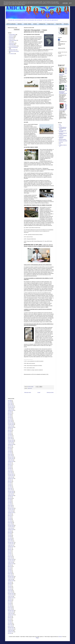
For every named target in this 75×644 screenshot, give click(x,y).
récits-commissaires (13, 46)
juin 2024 (10, 432)
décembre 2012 (11, 628)
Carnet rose (11, 39)
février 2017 (10, 557)
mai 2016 (10, 569)
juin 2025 (10, 415)
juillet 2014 (10, 601)
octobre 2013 (10, 613)
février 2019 (10, 522)
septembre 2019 (11, 513)
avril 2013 (10, 622)
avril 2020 (10, 503)
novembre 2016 (11, 561)
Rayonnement (12, 43)
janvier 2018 (10, 541)
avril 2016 (10, 571)
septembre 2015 (11, 581)
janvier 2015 (10, 592)
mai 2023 (10, 450)
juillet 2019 (10, 515)
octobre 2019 (10, 511)
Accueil (39, 392)
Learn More (65, 3)
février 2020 (10, 506)
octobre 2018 (10, 528)
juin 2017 (10, 551)
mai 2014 (10, 603)
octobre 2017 (10, 545)
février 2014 (10, 608)
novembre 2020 (11, 493)
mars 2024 (10, 436)
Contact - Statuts (27, 24)
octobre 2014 (10, 596)
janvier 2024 (10, 439)
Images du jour (51, 24)
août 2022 (10, 463)
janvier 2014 (10, 609)
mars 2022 (10, 470)
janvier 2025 (10, 422)
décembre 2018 (11, 525)
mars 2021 (10, 487)
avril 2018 (10, 537)
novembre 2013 (11, 612)
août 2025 (10, 412)
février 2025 (10, 420)
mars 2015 (10, 589)
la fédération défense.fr (61, 138)
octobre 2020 (10, 494)
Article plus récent (28, 392)
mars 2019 (10, 521)
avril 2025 (10, 417)
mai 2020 (10, 501)
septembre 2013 (11, 615)
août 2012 (10, 633)
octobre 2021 (10, 477)
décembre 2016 (11, 559)
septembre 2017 (11, 547)
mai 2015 (10, 586)
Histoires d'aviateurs (63, 136)
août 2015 (10, 582)
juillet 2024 (10, 430)
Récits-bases (11, 45)
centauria (60, 637)
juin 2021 (10, 483)
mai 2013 (10, 620)
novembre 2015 (11, 578)
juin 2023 (10, 449)
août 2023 (10, 446)
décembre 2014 (11, 594)
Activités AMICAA (12, 35)
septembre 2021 (11, 478)
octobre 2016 (10, 562)
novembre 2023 (11, 442)
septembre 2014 (11, 598)
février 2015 (10, 591)
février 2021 (10, 488)
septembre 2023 (11, 444)
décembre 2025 (11, 406)
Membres (20, 24)
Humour (10, 42)
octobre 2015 (10, 579)
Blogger (37, 638)
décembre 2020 (11, 491)
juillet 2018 (10, 532)
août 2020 (10, 497)
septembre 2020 (11, 496)
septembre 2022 (11, 461)
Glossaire (66, 24)
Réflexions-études (12, 50)
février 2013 (10, 625)
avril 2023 (10, 452)
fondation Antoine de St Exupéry (63, 134)
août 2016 (10, 565)
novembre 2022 (11, 459)
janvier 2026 (10, 405)
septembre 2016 (11, 564)
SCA (60, 144)
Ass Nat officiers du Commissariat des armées (63, 128)
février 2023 (10, 454)
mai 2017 (10, 552)
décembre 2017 (11, 542)
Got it (70, 3)
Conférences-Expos (13, 40)
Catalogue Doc (42, 24)
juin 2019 (10, 517)
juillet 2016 (10, 567)
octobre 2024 (10, 426)
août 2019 (10, 514)
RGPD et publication (11, 24)
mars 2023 (10, 453)
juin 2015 (10, 585)
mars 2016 (10, 572)
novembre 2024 (11, 425)
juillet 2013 (10, 618)
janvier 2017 (10, 558)
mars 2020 (10, 504)
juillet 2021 (10, 481)
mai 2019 (10, 518)
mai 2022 (10, 467)
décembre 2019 (11, 508)
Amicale (35, 24)
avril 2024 (10, 434)
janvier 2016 (10, 575)
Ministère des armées (63, 141)
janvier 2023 (10, 456)
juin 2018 (10, 534)
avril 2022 (10, 469)
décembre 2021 (11, 474)
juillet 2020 (10, 498)
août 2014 (10, 599)
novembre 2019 (11, 510)
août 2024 (10, 429)
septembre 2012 (11, 632)
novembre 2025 (11, 408)
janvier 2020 (10, 507)
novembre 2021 (11, 476)
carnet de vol (30, 388)
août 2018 (10, 531)
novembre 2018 (11, 527)
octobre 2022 (10, 460)
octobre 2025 (10, 409)
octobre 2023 (10, 443)
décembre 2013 (11, 611)
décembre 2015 (11, 576)
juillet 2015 (10, 584)
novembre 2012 (11, 629)
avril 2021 (10, 486)
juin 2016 (10, 568)
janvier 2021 (10, 490)
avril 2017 (10, 554)
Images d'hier (59, 24)
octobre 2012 (10, 630)
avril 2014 (10, 605)
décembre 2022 (11, 457)
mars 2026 (10, 402)
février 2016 (10, 574)
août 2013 (10, 616)
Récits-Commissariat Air (13, 47)
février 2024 (10, 437)
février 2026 (10, 403)
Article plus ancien (50, 392)
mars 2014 (10, 606)
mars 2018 (10, 538)
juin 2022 (10, 466)
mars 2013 (10, 623)
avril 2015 (10, 588)
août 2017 (10, 548)
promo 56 (61, 142)
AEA (60, 124)
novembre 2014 (11, 595)
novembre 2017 (11, 544)
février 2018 (10, 540)
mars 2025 (10, 419)
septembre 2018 (11, 530)
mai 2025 (10, 416)
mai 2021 (10, 484)
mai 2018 (10, 535)
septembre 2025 (11, 410)
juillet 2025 (10, 413)
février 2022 (10, 471)
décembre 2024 (11, 423)
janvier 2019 (10, 524)
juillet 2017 (10, 550)
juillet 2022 (10, 464)
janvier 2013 (10, 626)
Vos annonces (12, 54)
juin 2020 (10, 500)
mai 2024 (10, 433)
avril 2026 (10, 400)
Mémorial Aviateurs (63, 139)
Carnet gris (11, 37)
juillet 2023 (10, 447)
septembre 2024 (11, 427)
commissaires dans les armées (63, 131)
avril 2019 (10, 520)
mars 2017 (10, 555)
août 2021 (10, 480)
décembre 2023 (11, 440)
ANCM (60, 126)
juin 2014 (10, 602)
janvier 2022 (10, 473)
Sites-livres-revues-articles (14, 51)
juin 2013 (10, 619)
